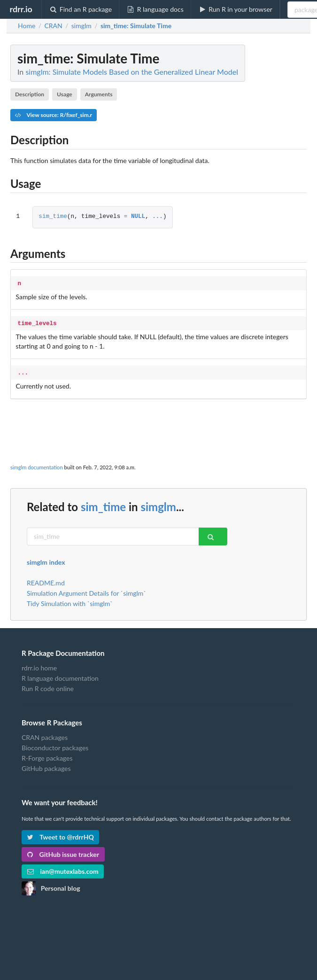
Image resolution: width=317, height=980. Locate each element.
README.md (46, 580)
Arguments (99, 94)
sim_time (53, 217)
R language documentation (60, 675)
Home (27, 26)
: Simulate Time (136, 26)
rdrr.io (21, 9)
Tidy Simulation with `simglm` (70, 601)
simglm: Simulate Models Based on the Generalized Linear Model (132, 72)
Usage (65, 94)
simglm (158, 504)
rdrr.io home (39, 665)
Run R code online (48, 686)
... (158, 217)
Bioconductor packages (55, 745)
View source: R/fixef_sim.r (54, 115)
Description (30, 94)
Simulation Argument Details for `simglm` (86, 590)
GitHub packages (46, 766)
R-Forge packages (47, 755)
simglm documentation (37, 464)
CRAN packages (45, 735)
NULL (138, 217)
